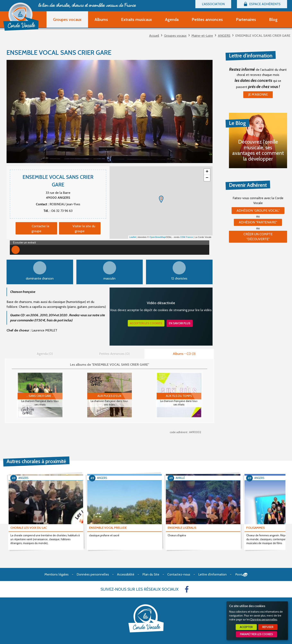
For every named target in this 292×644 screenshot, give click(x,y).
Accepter (246, 627)
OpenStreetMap (157, 237)
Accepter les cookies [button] (146, 323)
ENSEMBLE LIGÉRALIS (182, 528)
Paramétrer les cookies (256, 634)
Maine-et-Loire (202, 36)
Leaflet (133, 237)
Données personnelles (264, 619)
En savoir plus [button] (180, 323)
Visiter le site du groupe (84, 229)
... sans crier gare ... (40, 396)
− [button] (207, 178)
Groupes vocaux (175, 36)
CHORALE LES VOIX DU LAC (29, 528)
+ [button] (207, 172)
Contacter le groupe (40, 229)
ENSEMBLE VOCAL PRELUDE (108, 528)
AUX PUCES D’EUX (109, 396)
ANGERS (224, 36)
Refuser (268, 627)
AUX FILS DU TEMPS (179, 396)
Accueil (154, 36)
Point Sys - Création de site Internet (242, 575)
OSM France (187, 237)
